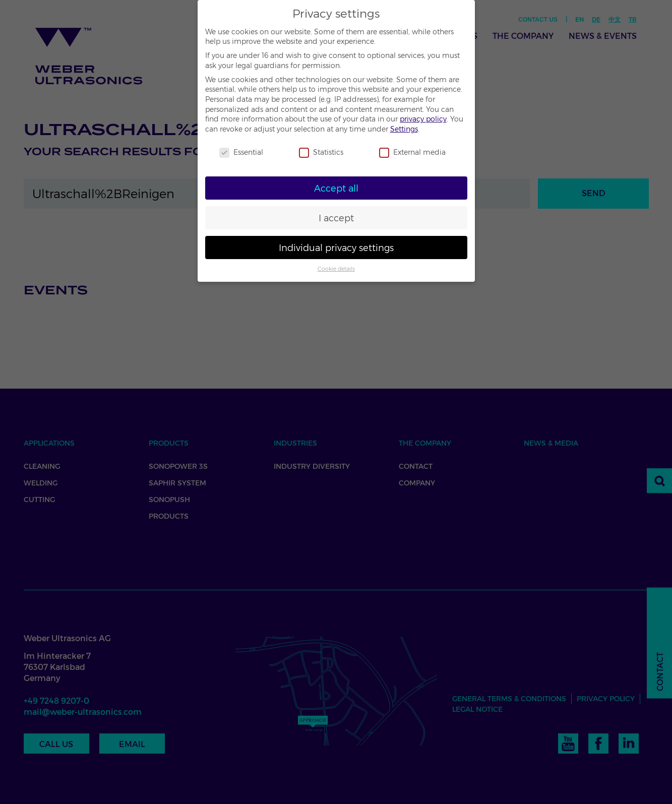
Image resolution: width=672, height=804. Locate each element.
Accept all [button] (336, 188)
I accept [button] (336, 218)
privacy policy (423, 119)
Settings (404, 129)
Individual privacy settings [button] (336, 248)
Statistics (321, 152)
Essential (241, 152)
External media (412, 152)
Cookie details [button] (336, 269)
